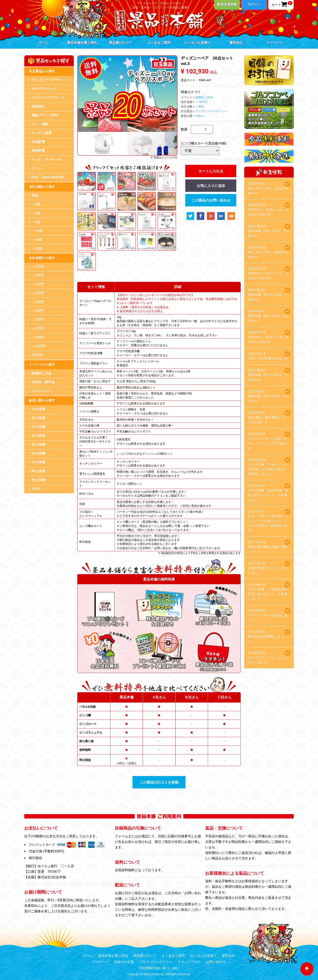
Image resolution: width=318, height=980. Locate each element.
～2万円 (38, 275)
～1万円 (38, 267)
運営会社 (236, 43)
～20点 (37, 248)
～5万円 (38, 302)
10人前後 (38, 409)
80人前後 (38, 471)
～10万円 (38, 346)
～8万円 (38, 329)
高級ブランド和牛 (45, 115)
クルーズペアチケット (48, 98)
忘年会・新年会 (43, 382)
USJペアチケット (45, 89)
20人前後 (38, 418)
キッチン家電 (42, 133)
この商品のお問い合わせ (211, 200)
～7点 (36, 222)
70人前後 (38, 462)
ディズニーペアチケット (50, 80)
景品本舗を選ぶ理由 (82, 43)
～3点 (36, 204)
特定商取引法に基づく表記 (159, 968)
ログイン (254, 4)
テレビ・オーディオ (46, 159)
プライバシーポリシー (156, 962)
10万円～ (38, 355)
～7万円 (38, 320)
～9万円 (38, 337)
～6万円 (38, 311)
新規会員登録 (227, 4)
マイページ (274, 43)
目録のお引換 (124, 962)
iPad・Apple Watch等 (48, 177)
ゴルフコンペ (42, 391)
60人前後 (38, 453)
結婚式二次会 (42, 373)
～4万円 (38, 293)
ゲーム (37, 168)
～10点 (37, 231)
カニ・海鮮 (40, 124)
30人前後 (38, 427)
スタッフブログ (189, 962)
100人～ (38, 489)
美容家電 (38, 151)
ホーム (44, 43)
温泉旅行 (38, 106)
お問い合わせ (216, 962)
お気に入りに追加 (211, 186)
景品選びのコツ (120, 43)
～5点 (36, 213)
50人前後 (38, 444)
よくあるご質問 (159, 43)
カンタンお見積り (197, 43)
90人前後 (38, 480)
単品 (35, 195)
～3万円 (38, 284)
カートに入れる (211, 171)
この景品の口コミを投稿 (159, 782)
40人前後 (38, 436)
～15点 (37, 240)
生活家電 (38, 142)
